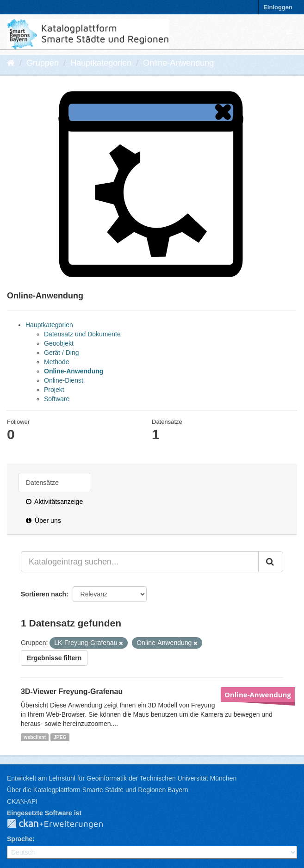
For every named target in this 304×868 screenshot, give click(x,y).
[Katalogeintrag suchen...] (140, 562)
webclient (35, 737)
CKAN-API (22, 801)
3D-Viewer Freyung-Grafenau (72, 691)
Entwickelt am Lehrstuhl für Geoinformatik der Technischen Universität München (122, 778)
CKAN (62, 824)
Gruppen (43, 63)
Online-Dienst (64, 380)
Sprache (20, 839)
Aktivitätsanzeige (54, 502)
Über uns (43, 521)
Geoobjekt (59, 343)
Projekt (54, 390)
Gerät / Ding (61, 353)
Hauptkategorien (101, 63)
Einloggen (278, 7)
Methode (56, 362)
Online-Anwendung (178, 63)
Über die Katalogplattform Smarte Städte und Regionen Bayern (97, 790)
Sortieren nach (43, 594)
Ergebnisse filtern (54, 658)
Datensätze (42, 483)
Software (57, 399)
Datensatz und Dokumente (82, 334)
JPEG (60, 737)
